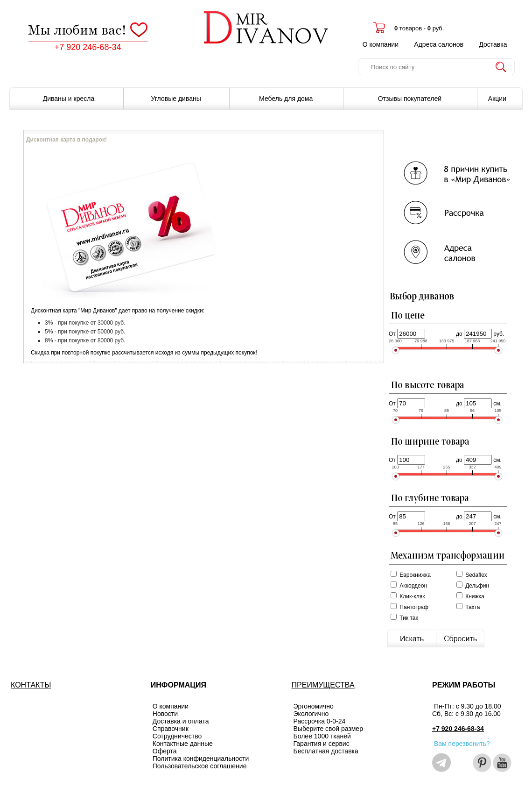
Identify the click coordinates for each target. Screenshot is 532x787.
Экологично (311, 714)
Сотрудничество (177, 736)
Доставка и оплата (181, 721)
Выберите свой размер (328, 729)
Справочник (171, 729)
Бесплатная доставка (326, 751)
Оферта (165, 751)
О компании (381, 44)
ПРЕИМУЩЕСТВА (323, 685)
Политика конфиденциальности (201, 759)
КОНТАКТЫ (31, 685)
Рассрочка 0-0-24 (320, 721)
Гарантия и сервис (322, 744)
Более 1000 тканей (322, 736)
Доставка (493, 44)
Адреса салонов (439, 44)
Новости (165, 714)
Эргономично (314, 706)
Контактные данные (183, 744)
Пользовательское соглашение (200, 766)
